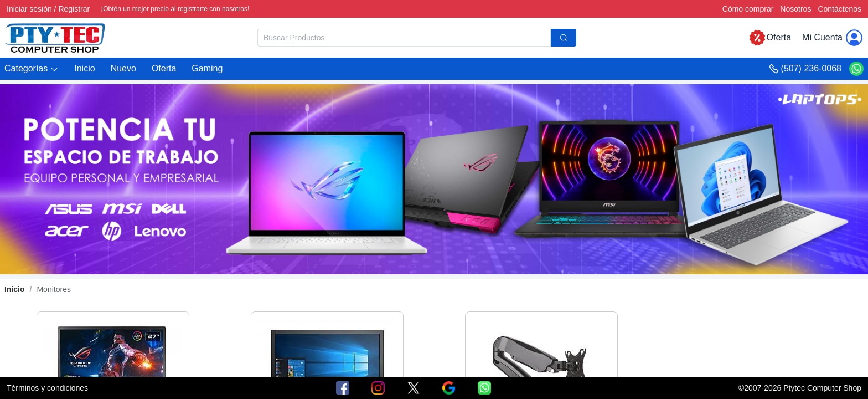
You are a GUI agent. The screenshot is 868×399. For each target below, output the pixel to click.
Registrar (74, 9)
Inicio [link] (15, 289)
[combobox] (417, 38)
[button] (32, 69)
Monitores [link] (53, 289)
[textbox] (404, 38)
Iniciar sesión (29, 9)
